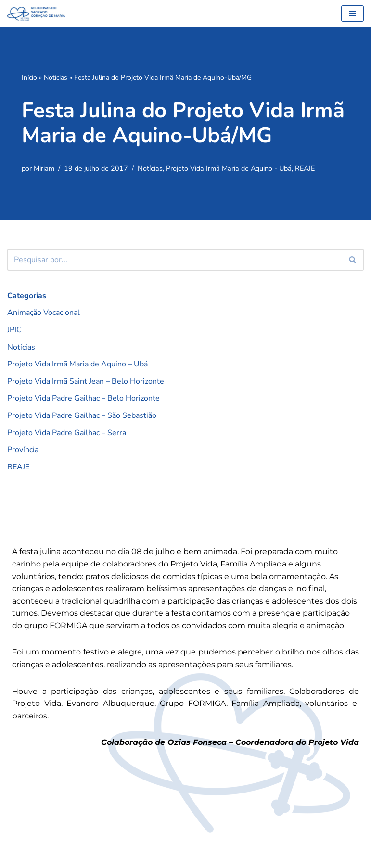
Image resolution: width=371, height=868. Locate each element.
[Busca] (175, 260)
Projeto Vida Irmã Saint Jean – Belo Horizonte (86, 381)
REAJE (305, 168)
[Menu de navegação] (352, 13)
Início (29, 78)
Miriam (44, 168)
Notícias (56, 78)
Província (23, 450)
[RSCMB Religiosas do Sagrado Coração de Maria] (36, 14)
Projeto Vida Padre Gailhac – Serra (67, 433)
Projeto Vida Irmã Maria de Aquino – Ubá (77, 364)
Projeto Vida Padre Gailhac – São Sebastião (82, 415)
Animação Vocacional (44, 313)
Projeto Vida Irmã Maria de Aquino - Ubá (229, 168)
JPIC (14, 330)
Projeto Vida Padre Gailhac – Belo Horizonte (83, 398)
